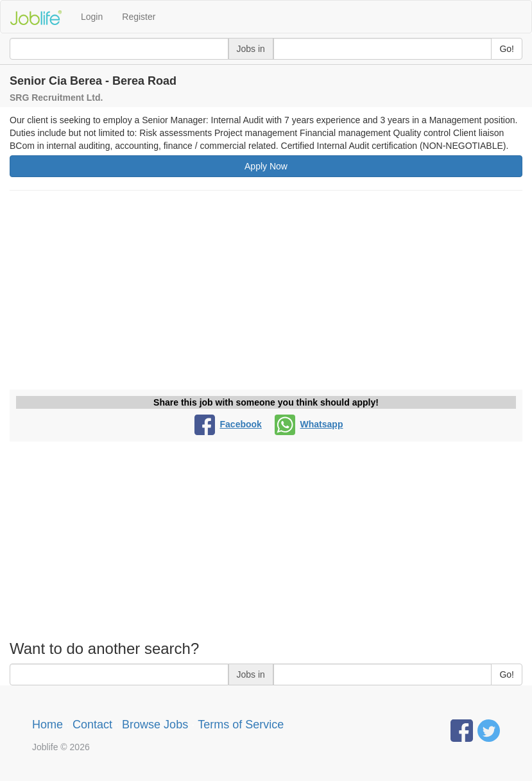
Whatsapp (309, 424)
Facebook (228, 424)
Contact (92, 725)
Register (139, 17)
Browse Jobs (155, 725)
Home (47, 725)
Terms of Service (241, 725)
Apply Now (266, 166)
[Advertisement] (266, 293)
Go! (507, 49)
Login (92, 17)
